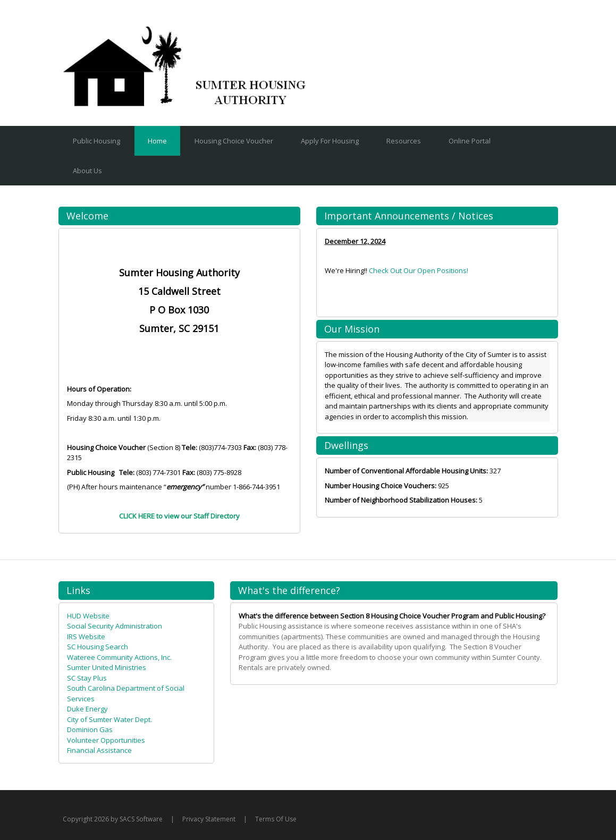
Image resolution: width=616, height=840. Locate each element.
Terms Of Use (276, 819)
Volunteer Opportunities (106, 740)
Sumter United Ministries (107, 667)
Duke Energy (87, 709)
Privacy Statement (209, 819)
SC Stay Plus (87, 678)
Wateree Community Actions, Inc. (119, 657)
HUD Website (88, 616)
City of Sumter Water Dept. (109, 719)
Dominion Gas (90, 729)
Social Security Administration (115, 626)
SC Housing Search (98, 647)
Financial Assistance (99, 750)
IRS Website (86, 637)
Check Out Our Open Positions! (419, 270)
